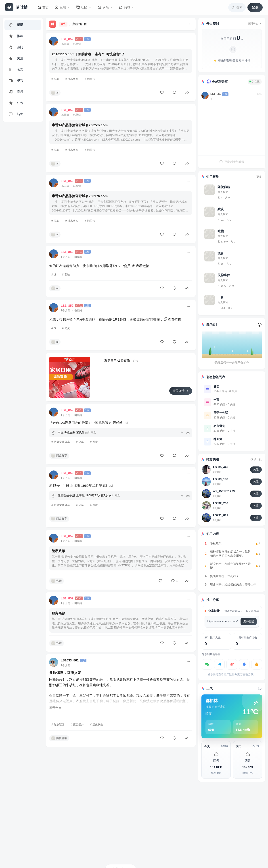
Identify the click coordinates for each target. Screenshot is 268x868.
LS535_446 (221, 467)
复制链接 (249, 621)
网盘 (95, 442)
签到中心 (255, 23)
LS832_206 (221, 503)
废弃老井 (78, 725)
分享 (81, 442)
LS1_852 (216, 94)
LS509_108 (221, 479)
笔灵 (67, 328)
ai (55, 275)
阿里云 (91, 79)
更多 (259, 177)
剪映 (67, 275)
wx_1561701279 (224, 491)
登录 (255, 7)
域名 (57, 79)
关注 (256, 470)
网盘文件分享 (62, 442)
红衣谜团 (59, 725)
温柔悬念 (98, 725)
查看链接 (140, 266)
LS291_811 (221, 515)
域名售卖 (73, 79)
